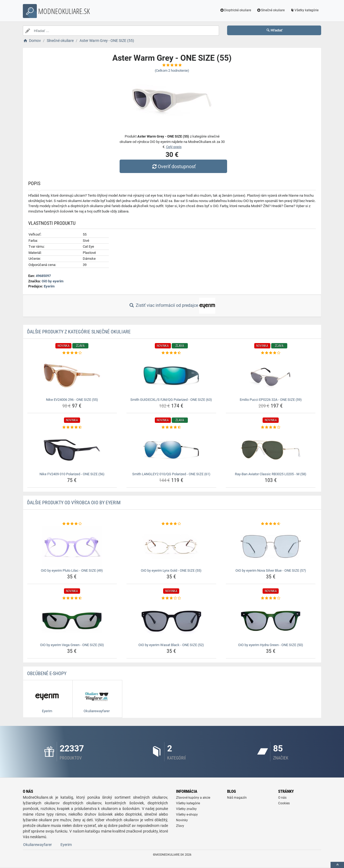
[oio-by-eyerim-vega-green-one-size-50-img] (72, 621)
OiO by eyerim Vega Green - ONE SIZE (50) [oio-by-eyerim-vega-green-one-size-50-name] (72, 645)
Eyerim (49, 286)
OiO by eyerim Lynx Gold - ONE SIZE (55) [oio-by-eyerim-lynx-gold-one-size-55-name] (171, 570)
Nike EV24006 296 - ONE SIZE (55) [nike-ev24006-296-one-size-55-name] (72, 400)
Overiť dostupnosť (173, 166)
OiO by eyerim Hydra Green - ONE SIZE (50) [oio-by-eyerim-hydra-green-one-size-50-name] (271, 645)
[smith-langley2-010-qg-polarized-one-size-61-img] (171, 450)
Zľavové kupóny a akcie (193, 798)
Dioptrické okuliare (236, 10)
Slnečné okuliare (270, 10)
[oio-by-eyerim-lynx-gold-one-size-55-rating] (171, 524)
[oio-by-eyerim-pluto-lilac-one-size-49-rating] (72, 524)
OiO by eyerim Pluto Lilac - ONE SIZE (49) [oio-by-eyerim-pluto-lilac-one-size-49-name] (72, 570)
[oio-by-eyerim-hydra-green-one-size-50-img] (271, 621)
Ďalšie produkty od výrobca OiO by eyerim (74, 503)
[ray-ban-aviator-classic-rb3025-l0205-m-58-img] (271, 450)
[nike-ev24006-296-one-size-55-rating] (72, 353)
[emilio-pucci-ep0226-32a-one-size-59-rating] (271, 353)
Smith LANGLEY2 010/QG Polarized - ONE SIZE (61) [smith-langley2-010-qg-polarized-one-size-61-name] (171, 474)
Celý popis (174, 147)
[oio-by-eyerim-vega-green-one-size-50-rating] (72, 598)
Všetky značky (186, 809)
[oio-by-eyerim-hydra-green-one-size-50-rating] (271, 598)
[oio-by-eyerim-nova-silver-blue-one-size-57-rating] (271, 524)
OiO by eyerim (53, 281)
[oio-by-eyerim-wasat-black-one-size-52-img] (171, 621)
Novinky (182, 820)
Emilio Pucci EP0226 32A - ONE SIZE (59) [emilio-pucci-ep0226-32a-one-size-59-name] (271, 400)
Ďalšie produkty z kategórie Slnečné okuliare (79, 332)
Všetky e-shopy (187, 815)
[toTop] (337, 865)
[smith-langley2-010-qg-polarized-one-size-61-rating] (171, 427)
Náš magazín (237, 798)
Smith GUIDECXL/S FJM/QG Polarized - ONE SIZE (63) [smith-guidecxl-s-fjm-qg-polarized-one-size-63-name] (171, 400)
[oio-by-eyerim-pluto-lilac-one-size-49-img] (72, 546)
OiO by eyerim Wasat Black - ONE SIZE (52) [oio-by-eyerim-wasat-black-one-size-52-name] (171, 645)
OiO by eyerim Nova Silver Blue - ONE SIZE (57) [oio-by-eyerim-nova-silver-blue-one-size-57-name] (271, 570)
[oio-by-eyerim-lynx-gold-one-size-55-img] (171, 546)
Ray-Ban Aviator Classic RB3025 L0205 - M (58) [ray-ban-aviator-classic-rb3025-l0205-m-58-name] (271, 474)
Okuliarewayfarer (37, 845)
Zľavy (180, 826)
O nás (282, 798)
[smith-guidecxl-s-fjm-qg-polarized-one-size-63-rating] (171, 353)
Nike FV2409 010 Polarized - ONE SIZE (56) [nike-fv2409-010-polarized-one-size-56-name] (72, 474)
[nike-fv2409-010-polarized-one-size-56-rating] (72, 427)
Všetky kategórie (304, 10)
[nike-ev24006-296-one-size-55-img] (72, 376)
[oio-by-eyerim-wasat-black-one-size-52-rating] (171, 598)
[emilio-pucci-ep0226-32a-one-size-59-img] (271, 376)
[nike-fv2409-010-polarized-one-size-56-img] (72, 450)
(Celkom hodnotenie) (172, 71)
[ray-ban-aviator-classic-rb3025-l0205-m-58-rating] (271, 427)
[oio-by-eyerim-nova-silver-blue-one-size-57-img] (271, 546)
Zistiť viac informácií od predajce (172, 306)
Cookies (284, 803)
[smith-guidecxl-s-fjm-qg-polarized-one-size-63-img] (171, 376)
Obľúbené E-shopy (47, 673)
